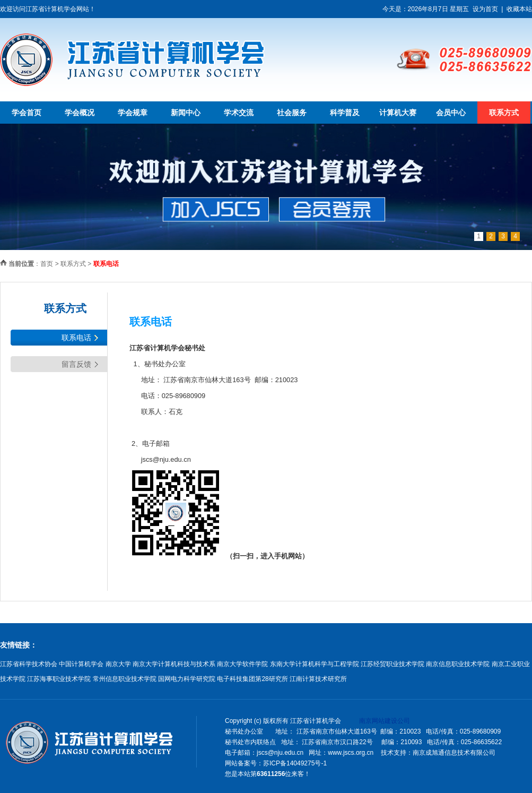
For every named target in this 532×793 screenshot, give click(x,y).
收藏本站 (519, 9)
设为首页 (485, 9)
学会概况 (80, 113)
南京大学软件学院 (242, 664)
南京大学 (118, 664)
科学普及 (345, 113)
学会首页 (27, 113)
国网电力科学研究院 (187, 679)
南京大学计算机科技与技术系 (174, 664)
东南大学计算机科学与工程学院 (315, 664)
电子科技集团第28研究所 (252, 679)
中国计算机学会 (81, 664)
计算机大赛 (398, 113)
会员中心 (451, 113)
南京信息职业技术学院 (458, 664)
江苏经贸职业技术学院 (393, 664)
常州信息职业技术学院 (125, 679)
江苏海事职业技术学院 (59, 679)
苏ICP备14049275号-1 (295, 763)
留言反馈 (76, 364)
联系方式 (504, 113)
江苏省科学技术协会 (29, 664)
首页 (47, 264)
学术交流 (239, 113)
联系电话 (76, 338)
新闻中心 (186, 113)
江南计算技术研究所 (318, 679)
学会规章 (133, 113)
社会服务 (292, 113)
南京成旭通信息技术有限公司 (454, 753)
